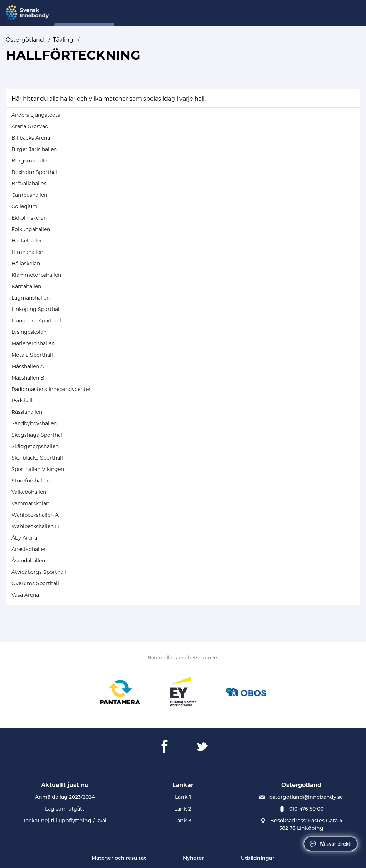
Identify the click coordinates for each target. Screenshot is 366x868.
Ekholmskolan (29, 218)
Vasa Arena (25, 595)
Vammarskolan (30, 503)
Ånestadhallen (29, 549)
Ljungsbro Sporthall (36, 321)
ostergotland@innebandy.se (306, 797)
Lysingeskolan (29, 332)
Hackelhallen (27, 241)
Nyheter (194, 859)
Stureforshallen (31, 481)
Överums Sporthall (35, 583)
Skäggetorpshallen (35, 446)
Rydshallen (25, 401)
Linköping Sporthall (36, 309)
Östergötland (25, 40)
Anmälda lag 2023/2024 (65, 797)
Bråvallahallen (29, 184)
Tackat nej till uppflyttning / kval (65, 821)
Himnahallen (27, 252)
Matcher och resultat (119, 859)
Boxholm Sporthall (35, 172)
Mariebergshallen (33, 343)
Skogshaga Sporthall (38, 435)
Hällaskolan (26, 264)
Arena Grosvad (30, 126)
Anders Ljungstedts (36, 115)
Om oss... (138, 13)
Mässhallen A (28, 366)
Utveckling (281, 13)
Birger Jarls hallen (34, 149)
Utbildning (243, 13)
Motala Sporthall (32, 355)
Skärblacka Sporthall (37, 458)
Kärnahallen (26, 286)
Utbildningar (258, 859)
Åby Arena (24, 538)
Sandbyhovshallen (34, 423)
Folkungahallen (31, 229)
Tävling (169, 13)
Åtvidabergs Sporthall (39, 572)
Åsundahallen (28, 561)
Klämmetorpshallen (36, 275)
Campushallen (29, 195)
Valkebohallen (29, 492)
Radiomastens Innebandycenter (51, 389)
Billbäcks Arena (31, 138)
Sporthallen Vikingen (38, 469)
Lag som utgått (65, 809)
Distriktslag (203, 13)
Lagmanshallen (31, 298)
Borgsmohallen (31, 161)
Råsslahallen (27, 412)
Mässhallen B (28, 378)
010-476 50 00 (306, 809)
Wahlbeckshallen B (35, 526)
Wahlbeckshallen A (35, 515)
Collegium (24, 206)
